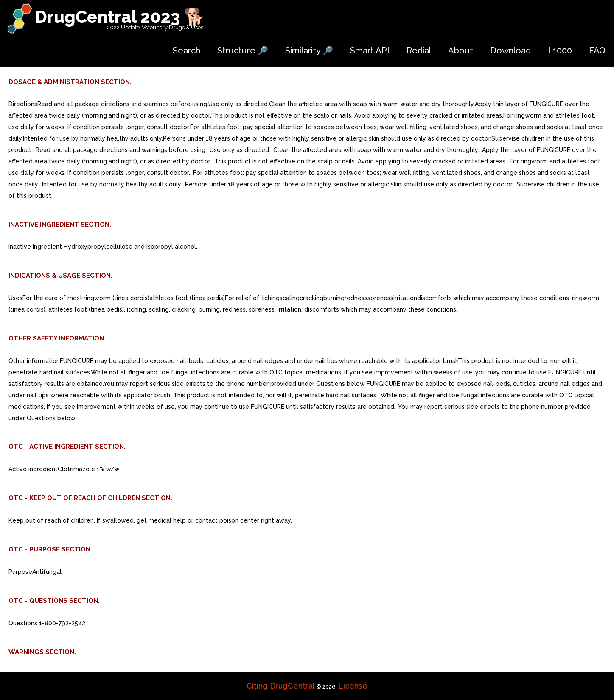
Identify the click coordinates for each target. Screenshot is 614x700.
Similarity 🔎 (309, 51)
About (461, 51)
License (353, 686)
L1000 (560, 51)
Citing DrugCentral (281, 686)
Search (186, 51)
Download (510, 51)
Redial (419, 51)
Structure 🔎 (243, 51)
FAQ (597, 51)
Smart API (370, 51)
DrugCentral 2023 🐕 (120, 17)
